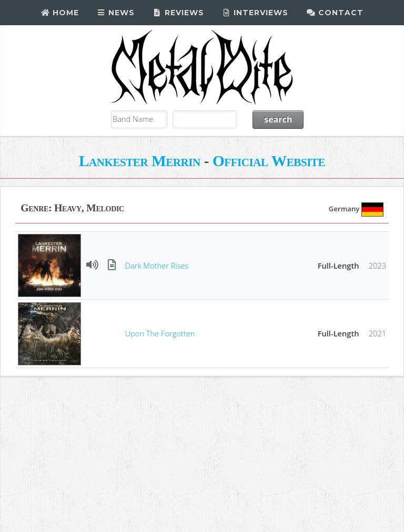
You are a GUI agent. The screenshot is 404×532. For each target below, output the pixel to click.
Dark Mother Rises (157, 265)
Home (60, 13)
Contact (335, 13)
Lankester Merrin (140, 161)
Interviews (255, 13)
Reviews (178, 13)
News (116, 13)
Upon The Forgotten (160, 333)
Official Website (269, 161)
